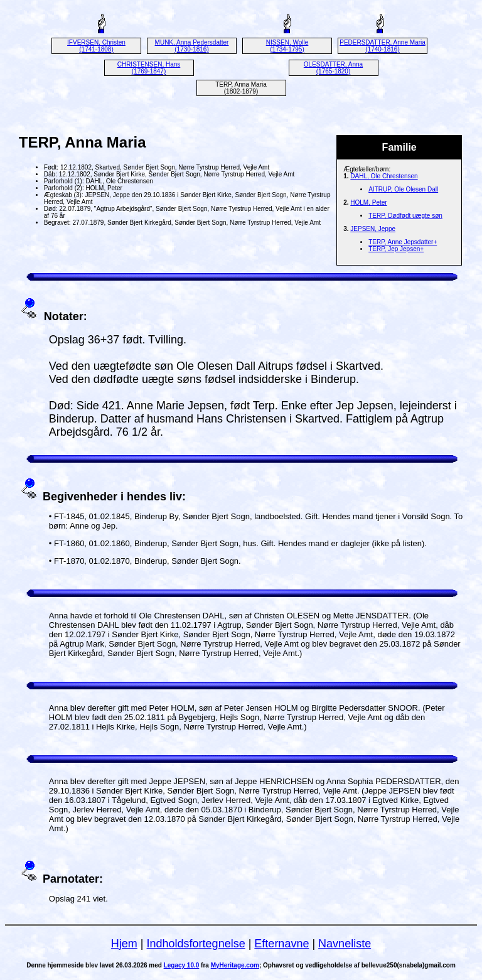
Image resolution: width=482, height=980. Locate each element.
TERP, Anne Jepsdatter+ (403, 242)
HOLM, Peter (368, 202)
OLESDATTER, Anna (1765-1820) (333, 68)
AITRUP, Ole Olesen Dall (403, 189)
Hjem (124, 944)
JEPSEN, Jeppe (373, 229)
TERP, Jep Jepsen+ (396, 249)
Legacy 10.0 (182, 965)
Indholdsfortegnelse (196, 944)
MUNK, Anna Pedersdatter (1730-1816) (192, 46)
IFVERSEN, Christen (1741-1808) (96, 46)
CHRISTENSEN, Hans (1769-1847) (149, 68)
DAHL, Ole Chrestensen (384, 176)
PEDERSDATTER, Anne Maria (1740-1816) (383, 46)
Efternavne (281, 944)
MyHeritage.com (235, 965)
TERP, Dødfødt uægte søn (405, 216)
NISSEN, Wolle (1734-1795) (287, 46)
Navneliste (345, 944)
